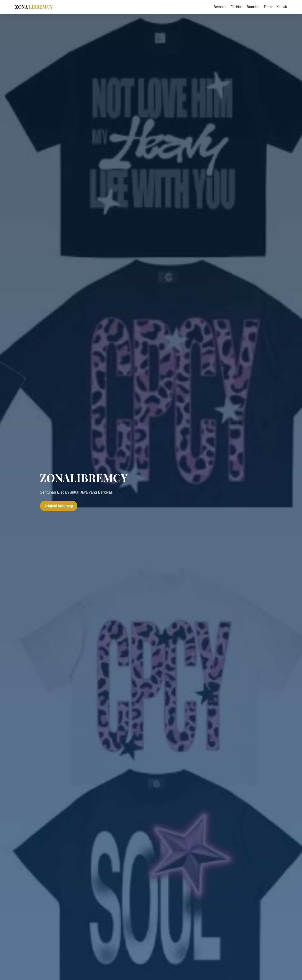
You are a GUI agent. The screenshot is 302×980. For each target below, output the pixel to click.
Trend (268, 7)
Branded (253, 7)
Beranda (220, 7)
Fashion (237, 7)
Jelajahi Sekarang (59, 506)
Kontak (282, 7)
